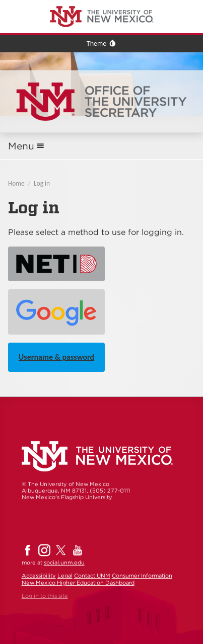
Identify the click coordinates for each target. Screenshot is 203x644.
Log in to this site (45, 596)
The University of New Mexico (48, 2)
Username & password (56, 357)
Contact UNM (92, 576)
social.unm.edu (64, 562)
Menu (21, 146)
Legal (65, 576)
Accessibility (39, 576)
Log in (42, 183)
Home (16, 183)
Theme (96, 44)
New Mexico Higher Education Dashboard (78, 583)
